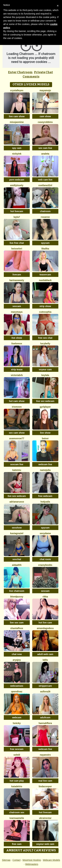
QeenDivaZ (17, 692)
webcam (17, 717)
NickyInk (17, 154)
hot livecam (17, 211)
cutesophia (45, 312)
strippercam (45, 686)
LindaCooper (45, 786)
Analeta (45, 154)
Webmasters (32, 864)
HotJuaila (45, 502)
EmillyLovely (17, 185)
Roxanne (45, 217)
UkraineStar (45, 818)
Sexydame (45, 533)
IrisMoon (17, 407)
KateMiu (17, 470)
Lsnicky (17, 723)
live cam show (17, 116)
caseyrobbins (45, 122)
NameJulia (45, 470)
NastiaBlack (45, 280)
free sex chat (45, 338)
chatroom (45, 211)
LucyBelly (45, 344)
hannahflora (45, 723)
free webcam (45, 496)
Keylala (45, 375)
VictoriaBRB (17, 375)
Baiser (45, 438)
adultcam (45, 717)
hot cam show (17, 401)
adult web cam (45, 654)
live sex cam (17, 623)
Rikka (45, 597)
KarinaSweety (17, 280)
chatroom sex (17, 812)
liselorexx (17, 344)
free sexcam (17, 749)
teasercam (45, 275)
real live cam (45, 781)
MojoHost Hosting (32, 860)
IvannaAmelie (17, 818)
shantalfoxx (17, 628)
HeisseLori (17, 249)
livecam (17, 275)
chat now (17, 654)
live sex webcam (45, 401)
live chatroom (17, 591)
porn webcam (17, 180)
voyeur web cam (45, 844)
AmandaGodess (45, 628)
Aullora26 (45, 692)
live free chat (17, 243)
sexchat (17, 559)
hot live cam (45, 623)
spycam (45, 243)
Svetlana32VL (45, 185)
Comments (31, 77)
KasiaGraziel (17, 533)
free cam (17, 844)
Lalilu (45, 660)
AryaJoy (17, 660)
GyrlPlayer (45, 407)
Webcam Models (51, 860)
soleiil (17, 755)
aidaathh (17, 565)
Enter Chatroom (20, 72)
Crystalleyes (17, 90)
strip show (45, 306)
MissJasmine (17, 122)
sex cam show (17, 433)
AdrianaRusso (17, 502)
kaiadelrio (17, 786)
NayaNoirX (45, 755)
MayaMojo (45, 90)
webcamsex (17, 686)
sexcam (17, 306)
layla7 (17, 217)
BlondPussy (17, 597)
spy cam (17, 148)
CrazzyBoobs (45, 565)
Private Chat (43, 72)
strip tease (17, 369)
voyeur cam (45, 369)
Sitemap (6, 860)
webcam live (45, 464)
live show (17, 338)
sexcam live (17, 464)
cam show (45, 116)
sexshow (17, 528)
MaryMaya (17, 312)
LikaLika (45, 249)
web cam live (45, 180)
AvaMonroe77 (17, 438)
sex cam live (45, 148)
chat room (45, 559)
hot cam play (17, 781)
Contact (17, 860)
